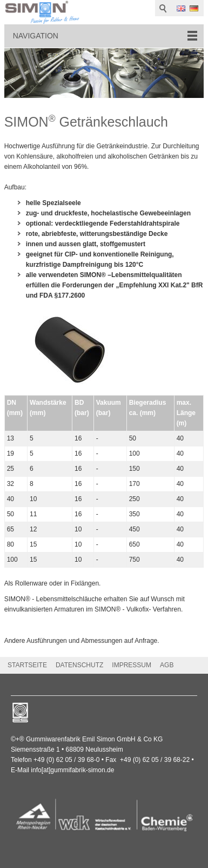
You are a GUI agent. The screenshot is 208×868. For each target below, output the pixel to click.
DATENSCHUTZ (79, 665)
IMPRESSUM (132, 665)
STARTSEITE (27, 665)
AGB (167, 665)
